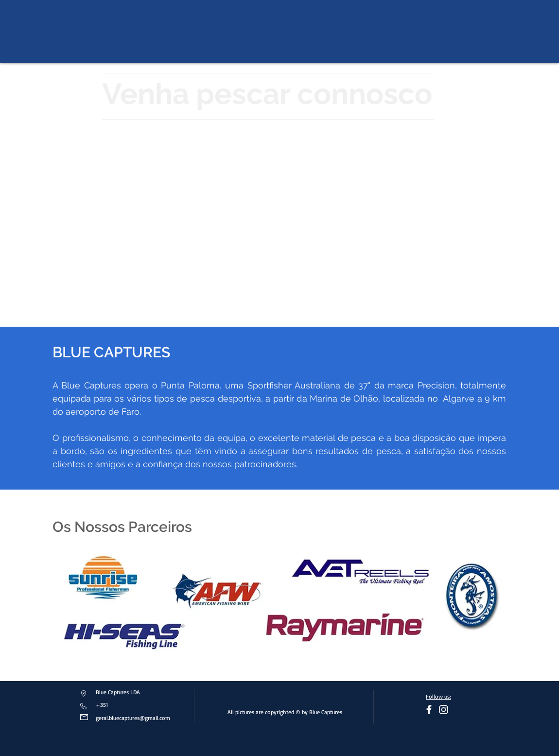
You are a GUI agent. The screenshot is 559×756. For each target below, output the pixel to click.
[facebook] (429, 710)
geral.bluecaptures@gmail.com (133, 718)
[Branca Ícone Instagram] (444, 710)
